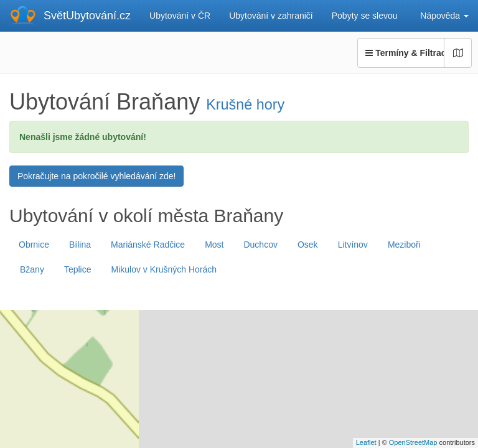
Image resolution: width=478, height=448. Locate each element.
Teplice (78, 269)
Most (214, 245)
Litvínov (353, 245)
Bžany (32, 269)
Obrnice (34, 245)
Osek (308, 245)
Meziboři (404, 245)
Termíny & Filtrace (415, 53)
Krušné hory (245, 105)
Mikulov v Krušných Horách (164, 269)
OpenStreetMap (413, 442)
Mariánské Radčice (148, 245)
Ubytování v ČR (180, 16)
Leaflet (366, 442)
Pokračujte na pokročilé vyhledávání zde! (96, 176)
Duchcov (260, 245)
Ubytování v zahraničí (271, 16)
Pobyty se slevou (365, 16)
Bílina (80, 245)
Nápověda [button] (444, 16)
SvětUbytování (87, 16)
